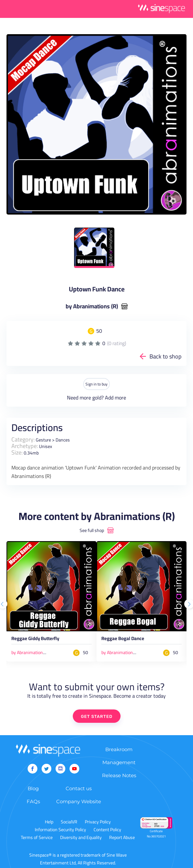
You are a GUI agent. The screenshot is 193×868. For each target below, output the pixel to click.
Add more (116, 398)
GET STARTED (97, 716)
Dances (63, 440)
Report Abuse (122, 837)
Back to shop (166, 356)
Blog (33, 788)
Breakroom (119, 749)
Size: (17, 452)
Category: (23, 439)
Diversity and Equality (81, 837)
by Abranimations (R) (92, 306)
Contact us (79, 788)
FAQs (33, 801)
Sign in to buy (96, 384)
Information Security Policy (60, 830)
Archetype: (25, 446)
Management (119, 762)
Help (49, 822)
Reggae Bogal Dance (123, 639)
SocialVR (69, 822)
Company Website (79, 801)
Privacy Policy (98, 822)
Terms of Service (37, 837)
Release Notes (119, 775)
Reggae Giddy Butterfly (35, 639)
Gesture (43, 440)
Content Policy (107, 830)
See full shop (92, 530)
